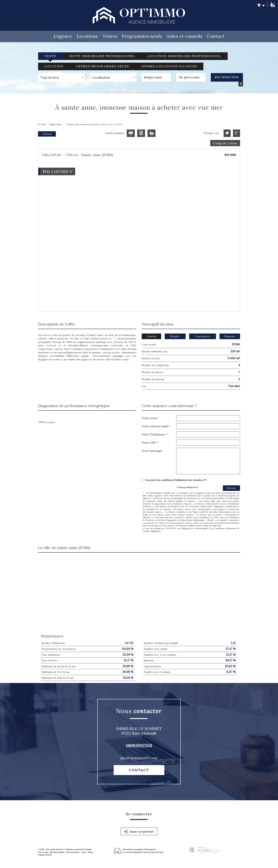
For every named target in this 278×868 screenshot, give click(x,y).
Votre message (152, 451)
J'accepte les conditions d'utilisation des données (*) (176, 480)
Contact (216, 36)
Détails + (175, 336)
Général (151, 336)
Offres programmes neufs (102, 66)
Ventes (110, 36)
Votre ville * (150, 443)
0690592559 (139, 746)
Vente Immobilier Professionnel (102, 56)
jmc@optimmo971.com (139, 758)
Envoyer (231, 488)
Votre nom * (150, 418)
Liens (84, 852)
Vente (50, 56)
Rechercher (227, 77)
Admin (90, 852)
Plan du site (43, 852)
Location (54, 66)
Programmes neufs (142, 36)
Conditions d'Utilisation (225, 528)
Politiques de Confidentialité (194, 528)
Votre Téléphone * (155, 434)
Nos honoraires (73, 852)
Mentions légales (57, 852)
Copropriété (202, 336)
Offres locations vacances (169, 66)
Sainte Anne (56, 124)
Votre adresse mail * (156, 426)
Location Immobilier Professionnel (184, 56)
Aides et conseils (184, 36)
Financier (230, 336)
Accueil (42, 124)
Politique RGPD (45, 855)
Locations (87, 36)
